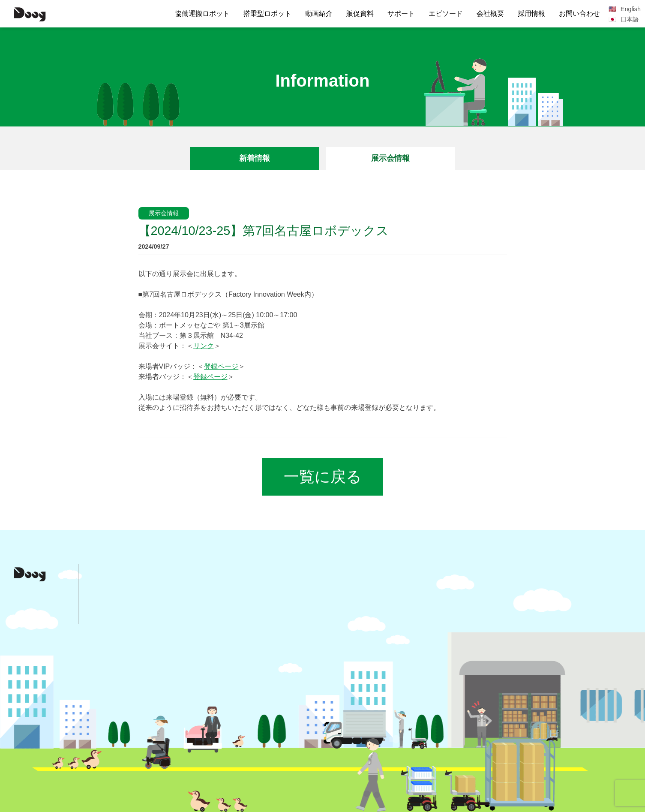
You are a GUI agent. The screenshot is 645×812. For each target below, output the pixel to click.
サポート (401, 14)
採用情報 (531, 14)
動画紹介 (319, 14)
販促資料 (360, 14)
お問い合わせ (579, 14)
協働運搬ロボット (202, 14)
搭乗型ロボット (267, 14)
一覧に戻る (323, 477)
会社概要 (490, 14)
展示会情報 (390, 158)
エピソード (446, 14)
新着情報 (255, 158)
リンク (204, 346)
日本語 (630, 19)
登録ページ (221, 366)
